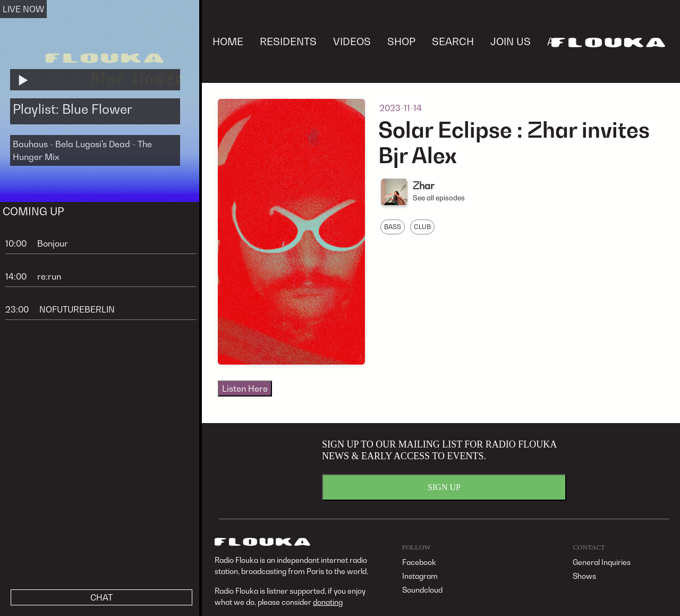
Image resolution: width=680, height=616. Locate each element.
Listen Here (245, 389)
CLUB (422, 227)
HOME (228, 41)
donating (328, 602)
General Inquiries (602, 562)
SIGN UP (444, 487)
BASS (393, 227)
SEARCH (453, 41)
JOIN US (511, 41)
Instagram (420, 576)
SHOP (401, 41)
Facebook (419, 562)
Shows (584, 576)
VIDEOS (352, 41)
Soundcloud (422, 590)
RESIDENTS (288, 41)
